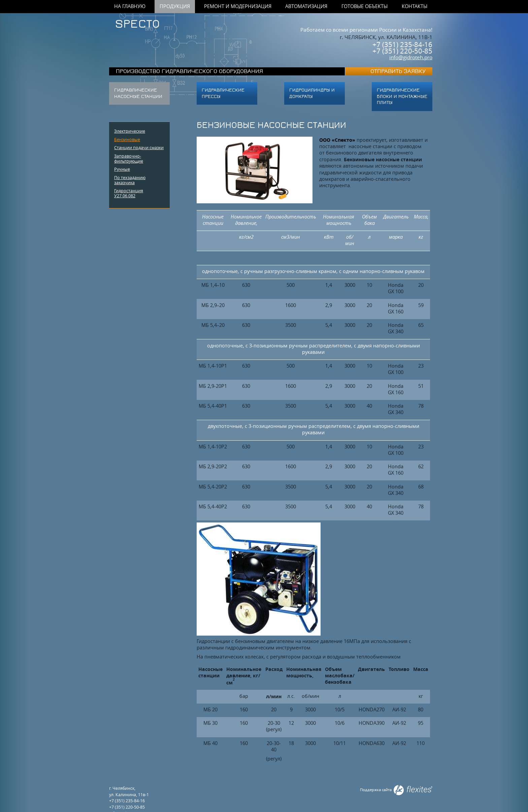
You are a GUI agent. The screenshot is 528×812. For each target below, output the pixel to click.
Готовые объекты (365, 6)
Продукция (175, 6)
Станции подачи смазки (139, 147)
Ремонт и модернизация (238, 6)
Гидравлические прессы (223, 93)
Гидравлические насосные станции (138, 93)
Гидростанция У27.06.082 (129, 193)
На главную (130, 6)
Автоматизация (306, 6)
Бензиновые (127, 139)
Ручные (122, 169)
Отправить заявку (398, 72)
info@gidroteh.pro (411, 57)
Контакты (415, 6)
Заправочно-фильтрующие (129, 158)
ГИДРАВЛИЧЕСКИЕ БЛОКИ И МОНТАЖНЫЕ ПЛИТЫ (402, 96)
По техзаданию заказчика (130, 180)
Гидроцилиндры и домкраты (312, 93)
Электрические (130, 131)
